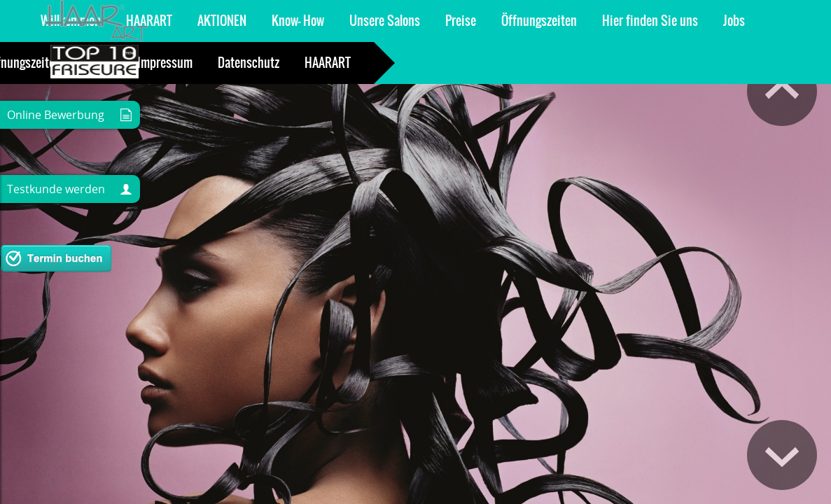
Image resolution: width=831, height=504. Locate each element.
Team (584, 21)
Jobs (472, 21)
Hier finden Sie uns (387, 21)
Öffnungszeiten (277, 21)
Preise (198, 21)
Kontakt (527, 21)
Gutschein (648, 21)
